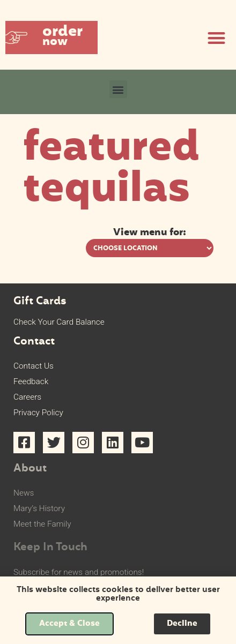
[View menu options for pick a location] (150, 248)
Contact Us (34, 366)
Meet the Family (42, 524)
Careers (27, 397)
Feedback (31, 381)
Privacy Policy (38, 413)
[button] (51, 38)
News (24, 493)
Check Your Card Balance (59, 322)
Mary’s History (39, 508)
